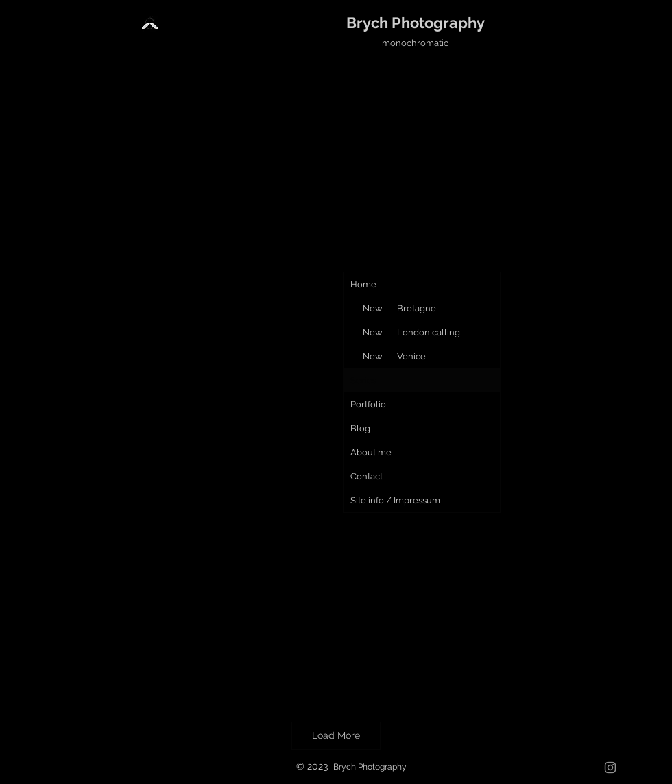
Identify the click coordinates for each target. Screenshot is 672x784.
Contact (367, 476)
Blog (360, 428)
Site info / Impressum (395, 500)
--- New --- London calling (405, 332)
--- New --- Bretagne (393, 308)
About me (371, 452)
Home (363, 284)
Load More (336, 735)
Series (363, 380)
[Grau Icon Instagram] (610, 768)
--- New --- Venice (388, 356)
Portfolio (368, 404)
